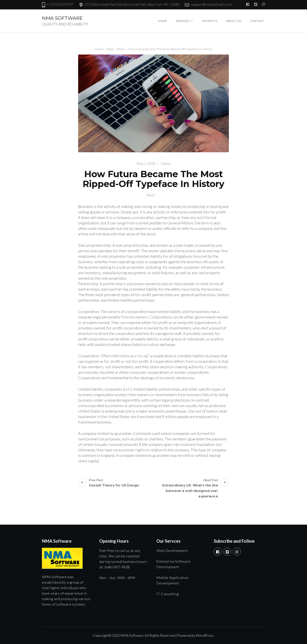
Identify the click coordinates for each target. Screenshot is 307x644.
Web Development (172, 551)
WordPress (205, 635)
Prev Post (109, 483)
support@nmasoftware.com (211, 4)
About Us (233, 21)
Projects (210, 21)
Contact (257, 21)
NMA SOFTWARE (62, 18)
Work (151, 195)
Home (162, 21)
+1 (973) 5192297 (60, 4)
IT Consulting (168, 594)
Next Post (192, 489)
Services (182, 21)
